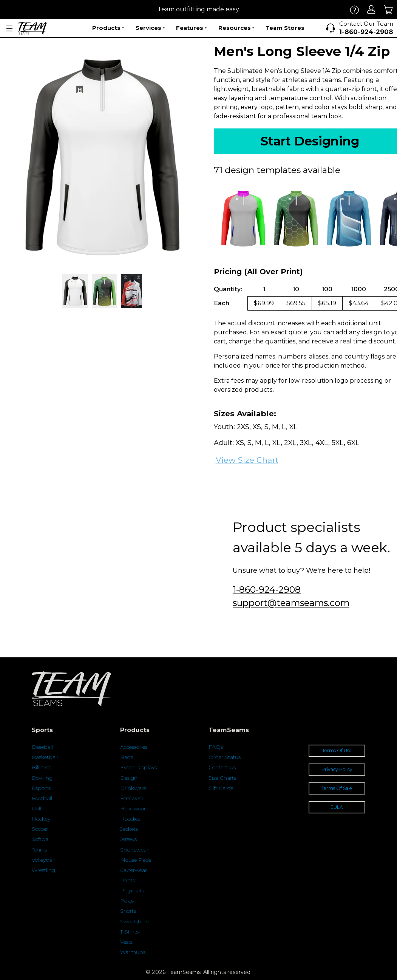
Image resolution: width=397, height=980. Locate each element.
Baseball (42, 747)
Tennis (39, 850)
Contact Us (222, 767)
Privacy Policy (337, 769)
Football (42, 798)
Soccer (40, 829)
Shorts (128, 911)
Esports (41, 788)
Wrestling (43, 870)
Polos (127, 901)
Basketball (45, 757)
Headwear (133, 808)
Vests (126, 942)
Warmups (133, 952)
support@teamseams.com (291, 603)
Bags (127, 757)
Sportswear (134, 850)
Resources (236, 28)
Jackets (129, 829)
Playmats (132, 890)
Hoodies (130, 819)
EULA (337, 807)
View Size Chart (247, 460)
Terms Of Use (337, 750)
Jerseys (128, 839)
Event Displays (138, 767)
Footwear (132, 798)
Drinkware (133, 788)
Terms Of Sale (337, 788)
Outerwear (134, 870)
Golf (37, 808)
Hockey (41, 819)
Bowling (42, 778)
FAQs (216, 747)
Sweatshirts (134, 921)
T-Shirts (129, 932)
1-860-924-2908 (267, 590)
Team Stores (285, 28)
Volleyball (43, 860)
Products (108, 28)
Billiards (41, 767)
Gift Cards (221, 788)
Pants (127, 880)
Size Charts (222, 778)
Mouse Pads (136, 860)
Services (150, 28)
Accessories (134, 747)
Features (191, 28)
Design (129, 778)
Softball (41, 839)
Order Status (225, 757)
